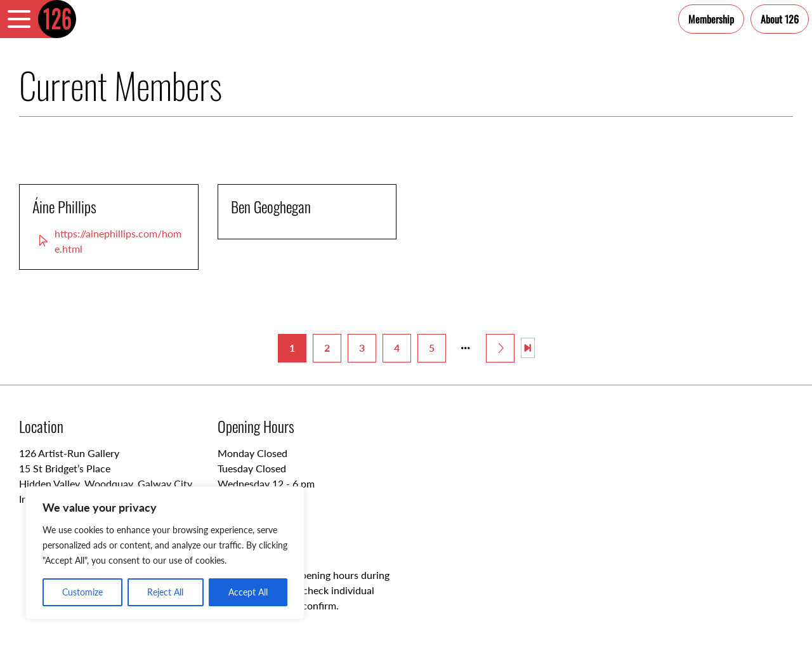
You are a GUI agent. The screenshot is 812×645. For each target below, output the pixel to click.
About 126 (780, 19)
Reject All (165, 592)
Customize (82, 592)
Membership (711, 19)
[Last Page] (528, 348)
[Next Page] (500, 348)
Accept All (248, 592)
